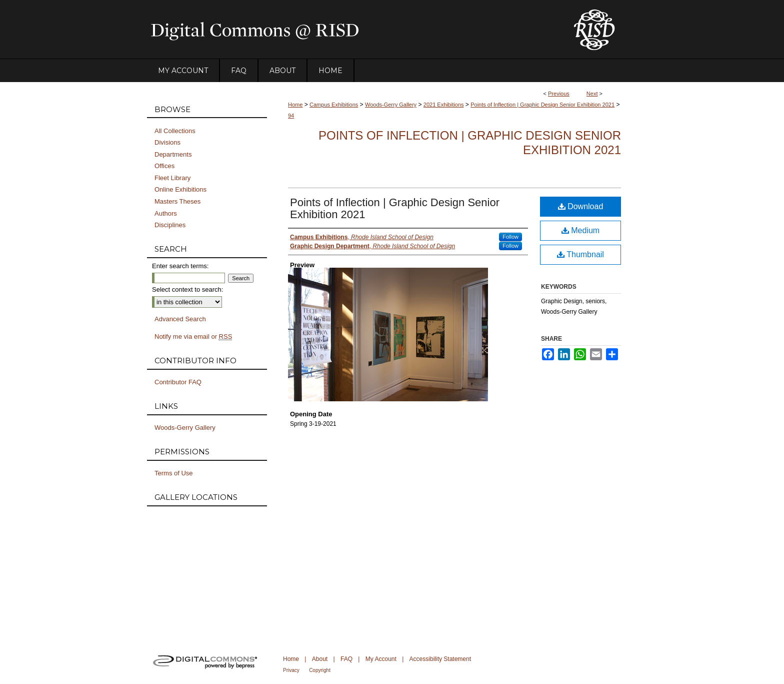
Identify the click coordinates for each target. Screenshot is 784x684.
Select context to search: (187, 289)
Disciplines (170, 225)
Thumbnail (580, 254)
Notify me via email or (193, 337)
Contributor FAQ (178, 382)
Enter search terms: (180, 266)
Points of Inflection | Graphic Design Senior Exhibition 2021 (542, 105)
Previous (559, 94)
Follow (510, 237)
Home (295, 105)
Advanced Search (180, 319)
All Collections (175, 131)
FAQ (346, 659)
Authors (166, 213)
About (320, 659)
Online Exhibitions (180, 189)
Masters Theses (177, 201)
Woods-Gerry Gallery (391, 105)
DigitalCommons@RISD (352, 30)
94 (291, 116)
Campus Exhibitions (334, 105)
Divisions (167, 142)
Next (592, 94)
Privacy (291, 670)
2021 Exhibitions (444, 105)
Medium (580, 230)
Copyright (320, 670)
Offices (164, 166)
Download (581, 206)
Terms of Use (174, 473)
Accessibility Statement (440, 659)
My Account (381, 659)
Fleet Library (172, 178)
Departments (173, 154)
